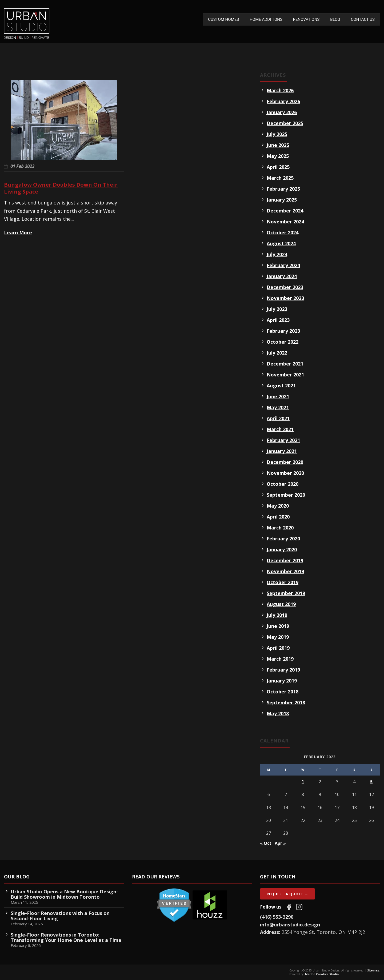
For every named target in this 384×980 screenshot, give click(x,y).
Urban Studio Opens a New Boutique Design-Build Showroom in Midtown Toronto (64, 894)
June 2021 (278, 396)
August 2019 (281, 604)
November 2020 (285, 473)
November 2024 (285, 222)
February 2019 (283, 670)
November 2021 (285, 375)
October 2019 (283, 582)
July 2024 (277, 254)
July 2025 (277, 134)
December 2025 (285, 123)
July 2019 (277, 615)
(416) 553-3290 (277, 917)
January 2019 (282, 681)
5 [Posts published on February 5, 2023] (371, 782)
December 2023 (285, 287)
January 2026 (282, 112)
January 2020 (282, 549)
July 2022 (277, 353)
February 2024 (283, 265)
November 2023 (285, 298)
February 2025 (283, 189)
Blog (335, 19)
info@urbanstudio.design (290, 925)
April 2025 (278, 167)
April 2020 (278, 517)
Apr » (280, 843)
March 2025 (280, 178)
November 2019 (285, 571)
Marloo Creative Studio (322, 974)
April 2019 (278, 648)
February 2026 (283, 101)
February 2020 (283, 539)
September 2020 (286, 495)
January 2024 (282, 276)
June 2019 (278, 626)
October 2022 (283, 342)
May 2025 (278, 156)
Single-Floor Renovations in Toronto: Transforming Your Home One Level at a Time (66, 937)
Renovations (306, 19)
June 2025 (278, 145)
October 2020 (283, 484)
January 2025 (282, 200)
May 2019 (278, 637)
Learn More (18, 232)
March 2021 (280, 429)
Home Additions (266, 19)
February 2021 (283, 440)
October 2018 (283, 692)
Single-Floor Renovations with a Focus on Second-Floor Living (60, 916)
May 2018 (278, 713)
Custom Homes (223, 19)
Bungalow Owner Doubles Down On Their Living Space (61, 188)
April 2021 (278, 418)
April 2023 (278, 320)
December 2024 (285, 211)
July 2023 (277, 309)
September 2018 (286, 702)
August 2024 (281, 243)
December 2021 (285, 364)
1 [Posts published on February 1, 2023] (303, 782)
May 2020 (278, 506)
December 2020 (285, 462)
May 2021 (278, 407)
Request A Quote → (287, 894)
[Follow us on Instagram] (299, 907)
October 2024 (283, 232)
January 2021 (282, 451)
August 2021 (281, 385)
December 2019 (285, 560)
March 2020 (280, 528)
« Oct (266, 843)
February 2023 (283, 331)
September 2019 (286, 593)
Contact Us (363, 19)
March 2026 (280, 90)
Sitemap (373, 970)
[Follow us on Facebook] (289, 907)
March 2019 (280, 659)
